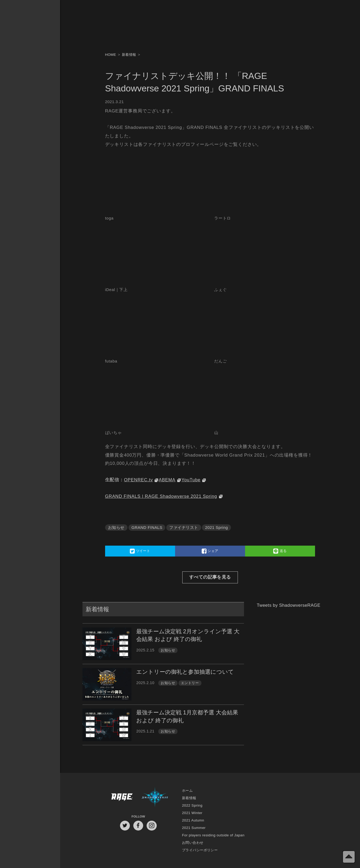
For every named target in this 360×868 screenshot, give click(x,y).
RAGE (122, 798)
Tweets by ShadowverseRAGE (289, 605)
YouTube (191, 480)
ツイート (140, 551)
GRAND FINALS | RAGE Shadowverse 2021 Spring (161, 496)
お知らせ (116, 527)
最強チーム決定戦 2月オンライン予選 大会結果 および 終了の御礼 (188, 635)
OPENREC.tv (138, 480)
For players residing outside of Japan (213, 835)
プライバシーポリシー (200, 850)
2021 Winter (192, 813)
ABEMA (167, 480)
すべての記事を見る (210, 577)
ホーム (187, 791)
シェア (210, 551)
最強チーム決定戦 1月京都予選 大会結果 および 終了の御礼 (187, 716)
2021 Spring (217, 527)
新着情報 (189, 798)
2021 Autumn (193, 820)
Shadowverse (155, 798)
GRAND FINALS (147, 527)
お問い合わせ (193, 843)
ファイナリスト (184, 527)
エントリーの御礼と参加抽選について (185, 672)
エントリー (190, 683)
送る (280, 551)
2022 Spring (192, 805)
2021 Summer (194, 828)
